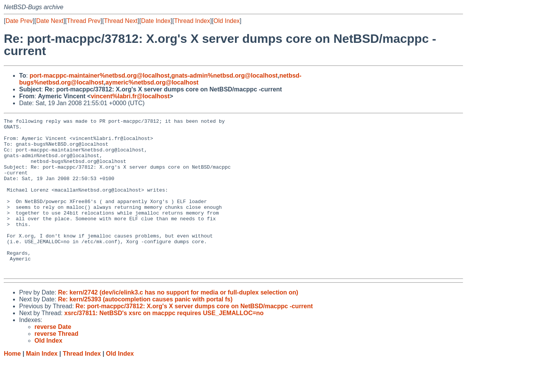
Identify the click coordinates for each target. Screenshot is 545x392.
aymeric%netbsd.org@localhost (152, 82)
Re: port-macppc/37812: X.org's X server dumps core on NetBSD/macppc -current (194, 337)
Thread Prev (84, 21)
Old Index (227, 21)
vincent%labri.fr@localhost (130, 96)
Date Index (156, 21)
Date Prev (19, 21)
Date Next (50, 21)
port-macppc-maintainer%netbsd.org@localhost (100, 76)
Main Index (42, 385)
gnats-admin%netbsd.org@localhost (225, 76)
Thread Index (192, 21)
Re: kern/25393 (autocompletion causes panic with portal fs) (145, 330)
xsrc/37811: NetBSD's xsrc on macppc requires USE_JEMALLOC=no (164, 344)
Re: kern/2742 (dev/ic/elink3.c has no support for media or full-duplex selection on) (178, 323)
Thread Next (121, 21)
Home (12, 385)
